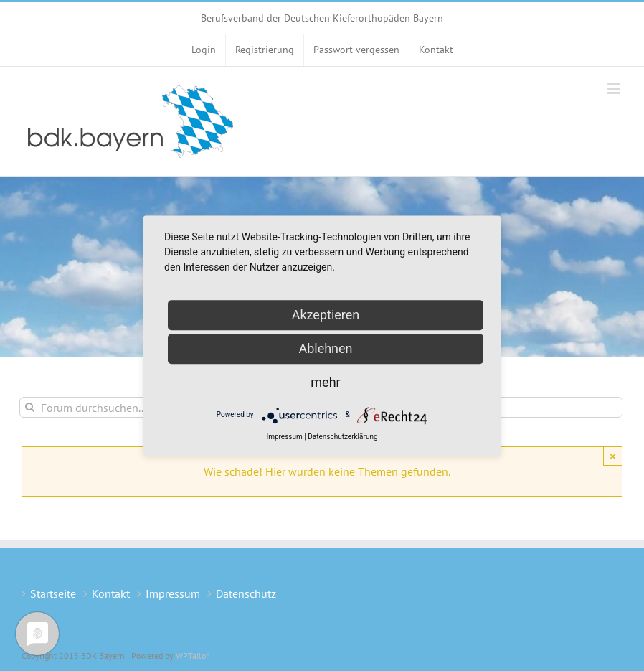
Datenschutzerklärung (342, 437)
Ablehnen (325, 348)
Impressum (173, 593)
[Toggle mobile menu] (615, 89)
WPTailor (192, 656)
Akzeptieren (326, 315)
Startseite (53, 593)
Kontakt (111, 593)
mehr (325, 382)
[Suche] (30, 407)
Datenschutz (246, 593)
